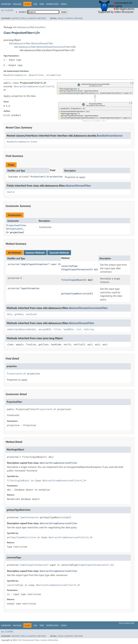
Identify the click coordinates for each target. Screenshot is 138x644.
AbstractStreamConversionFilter (33, 86)
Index (64, 4)
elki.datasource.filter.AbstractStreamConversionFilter (42, 47)
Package (17, 4)
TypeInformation (30, 288)
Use (35, 4)
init (79, 329)
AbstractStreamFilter (78, 186)
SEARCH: (23, 12)
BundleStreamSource (15, 75)
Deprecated (52, 4)
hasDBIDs (69, 329)
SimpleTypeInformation (34, 264)
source (11, 192)
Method (42, 18)
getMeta (19, 314)
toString (89, 329)
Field (24, 18)
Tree (42, 4)
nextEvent (32, 314)
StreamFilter (54, 75)
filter (57, 329)
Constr (32, 18)
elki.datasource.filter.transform (29, 27)
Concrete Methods (59, 253)
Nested (15, 18)
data (10, 314)
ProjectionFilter (16, 225)
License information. (50, 640)
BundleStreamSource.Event (22, 142)
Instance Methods (35, 253)
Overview (6, 4)
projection (56, 177)
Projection (37, 177)
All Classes (7, 10)
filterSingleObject (73, 280)
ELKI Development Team (29, 640)
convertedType (69, 266)
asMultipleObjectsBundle (21, 329)
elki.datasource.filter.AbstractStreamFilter (31, 43)
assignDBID (45, 329)
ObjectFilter (36, 75)
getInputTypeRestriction (76, 294)
